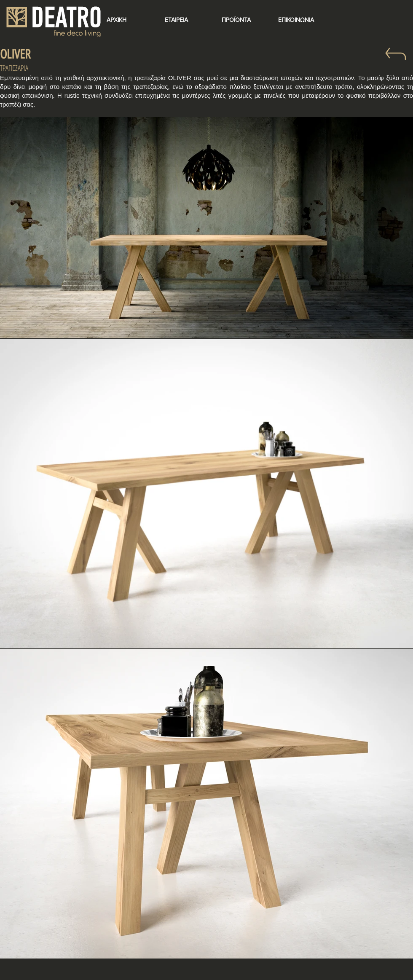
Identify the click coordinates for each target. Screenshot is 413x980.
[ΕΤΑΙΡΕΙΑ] (176, 20)
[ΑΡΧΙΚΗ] (116, 20)
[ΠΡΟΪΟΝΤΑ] (236, 20)
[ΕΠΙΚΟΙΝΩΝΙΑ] (296, 20)
